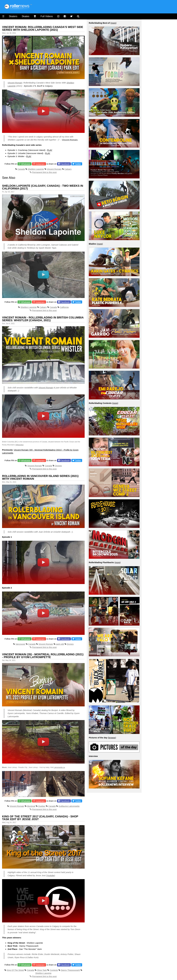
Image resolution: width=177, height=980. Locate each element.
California (64, 307)
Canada (21, 169)
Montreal (31, 806)
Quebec (42, 806)
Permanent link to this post (44, 172)
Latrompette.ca (59, 767)
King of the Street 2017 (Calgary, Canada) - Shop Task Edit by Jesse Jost (40, 818)
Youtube (50, 875)
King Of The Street (15, 970)
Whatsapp (26, 164)
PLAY (50, 150)
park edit (60, 644)
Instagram (40, 164)
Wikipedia (19, 445)
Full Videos (47, 16)
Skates (26, 16)
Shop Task (42, 970)
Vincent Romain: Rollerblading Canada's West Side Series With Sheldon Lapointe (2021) (43, 28)
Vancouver (20, 644)
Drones (58, 466)
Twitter (78, 164)
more (113, 23)
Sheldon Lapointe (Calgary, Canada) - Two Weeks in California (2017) (43, 187)
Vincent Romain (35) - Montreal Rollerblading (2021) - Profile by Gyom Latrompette (43, 656)
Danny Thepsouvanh (70, 970)
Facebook (65, 164)
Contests (54, 970)
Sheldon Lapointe (36, 169)
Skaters (13, 16)
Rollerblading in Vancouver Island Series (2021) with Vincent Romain (40, 477)
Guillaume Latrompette (69, 806)
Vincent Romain (15, 83)
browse (112, 738)
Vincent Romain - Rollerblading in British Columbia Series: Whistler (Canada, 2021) (43, 319)
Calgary (68, 169)
